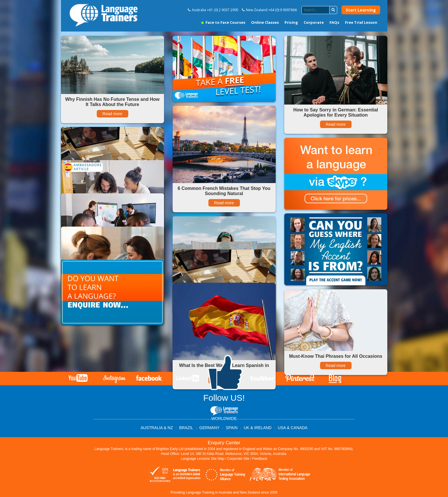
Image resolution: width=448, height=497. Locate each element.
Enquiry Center (224, 443)
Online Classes (265, 22)
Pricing (291, 22)
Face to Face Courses (223, 22)
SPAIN (232, 428)
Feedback (260, 459)
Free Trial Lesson (361, 22)
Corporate (314, 22)
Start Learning (361, 10)
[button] (333, 10)
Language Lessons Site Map (202, 459)
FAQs (334, 22)
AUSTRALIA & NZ (157, 428)
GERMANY (209, 428)
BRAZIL (186, 428)
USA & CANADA (292, 428)
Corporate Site (238, 459)
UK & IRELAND (257, 428)
